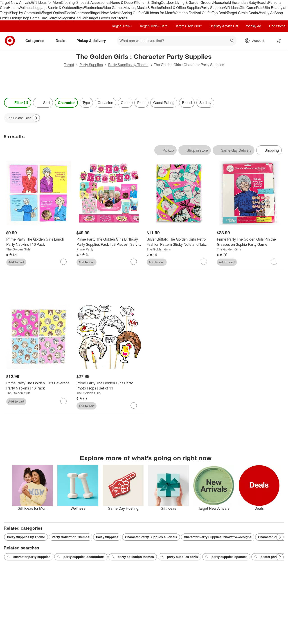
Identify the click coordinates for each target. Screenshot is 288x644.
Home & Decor (122, 2)
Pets (260, 8)
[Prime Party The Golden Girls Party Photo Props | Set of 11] (109, 386)
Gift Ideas (232, 8)
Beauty (262, 2)
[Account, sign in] (256, 41)
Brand (187, 103)
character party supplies (29, 557)
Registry (67, 18)
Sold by (205, 103)
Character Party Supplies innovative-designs (218, 537)
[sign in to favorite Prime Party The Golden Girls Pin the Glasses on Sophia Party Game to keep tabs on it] (274, 262)
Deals (69, 13)
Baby (253, 2)
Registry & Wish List (224, 26)
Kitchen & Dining (147, 2)
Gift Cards (248, 8)
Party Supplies (212, 8)
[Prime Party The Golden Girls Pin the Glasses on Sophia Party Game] (249, 242)
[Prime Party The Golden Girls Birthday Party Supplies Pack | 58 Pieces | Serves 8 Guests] (109, 242)
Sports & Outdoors (62, 8)
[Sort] (43, 103)
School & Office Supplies (181, 8)
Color (125, 103)
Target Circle (99, 18)
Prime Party (85, 249)
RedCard (81, 18)
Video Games (113, 8)
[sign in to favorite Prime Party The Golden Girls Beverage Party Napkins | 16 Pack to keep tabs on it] (63, 401)
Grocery (207, 2)
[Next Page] (36, 118)
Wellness (26, 8)
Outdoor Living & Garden (181, 2)
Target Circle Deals (242, 13)
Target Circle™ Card (154, 26)
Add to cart (16, 262)
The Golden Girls (18, 249)
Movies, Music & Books (142, 8)
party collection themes (133, 557)
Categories (37, 41)
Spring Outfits (132, 13)
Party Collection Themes (71, 537)
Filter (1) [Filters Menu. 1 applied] (18, 103)
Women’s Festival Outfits (193, 13)
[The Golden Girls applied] (22, 118)
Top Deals (220, 13)
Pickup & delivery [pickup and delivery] (93, 41)
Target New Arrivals (16, 2)
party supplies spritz (180, 557)
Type (86, 103)
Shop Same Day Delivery (41, 18)
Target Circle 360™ (189, 26)
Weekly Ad (266, 13)
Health (13, 8)
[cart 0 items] (279, 41)
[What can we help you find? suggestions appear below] (177, 41)
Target (69, 65)
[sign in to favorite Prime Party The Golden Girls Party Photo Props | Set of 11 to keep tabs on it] (134, 405)
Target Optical (54, 13)
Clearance (82, 13)
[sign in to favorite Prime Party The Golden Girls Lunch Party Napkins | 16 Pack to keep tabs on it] (63, 262)
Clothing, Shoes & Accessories (86, 2)
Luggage (40, 8)
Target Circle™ (122, 26)
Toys (80, 8)
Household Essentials (231, 2)
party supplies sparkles (226, 557)
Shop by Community (26, 13)
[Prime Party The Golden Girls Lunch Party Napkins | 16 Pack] (39, 242)
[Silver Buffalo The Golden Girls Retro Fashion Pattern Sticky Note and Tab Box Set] (179, 242)
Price (141, 103)
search (232, 41)
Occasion (105, 103)
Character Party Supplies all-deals (151, 537)
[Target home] (10, 41)
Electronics (93, 8)
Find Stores (118, 18)
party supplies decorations (81, 557)
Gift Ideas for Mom (46, 2)
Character (66, 103)
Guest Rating (164, 103)
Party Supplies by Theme (128, 65)
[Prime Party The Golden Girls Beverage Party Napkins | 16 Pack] (39, 386)
